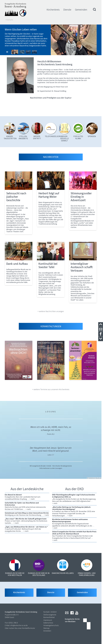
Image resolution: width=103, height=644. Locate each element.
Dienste (67, 10)
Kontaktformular (29, 627)
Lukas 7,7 (51, 453)
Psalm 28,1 (51, 432)
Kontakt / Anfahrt (50, 611)
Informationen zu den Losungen (51, 467)
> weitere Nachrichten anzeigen (51, 310)
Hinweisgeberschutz (51, 624)
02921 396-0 (13, 622)
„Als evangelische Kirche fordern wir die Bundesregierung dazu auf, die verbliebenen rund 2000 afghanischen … (74, 497)
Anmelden (47, 630)
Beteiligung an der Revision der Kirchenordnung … (27, 512)
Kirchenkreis (53, 10)
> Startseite (9, 20)
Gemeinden (81, 10)
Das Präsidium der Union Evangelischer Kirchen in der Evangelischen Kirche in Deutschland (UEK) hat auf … (74, 534)
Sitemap (46, 627)
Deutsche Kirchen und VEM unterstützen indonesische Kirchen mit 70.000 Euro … (27, 504)
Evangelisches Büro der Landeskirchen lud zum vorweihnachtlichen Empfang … (27, 495)
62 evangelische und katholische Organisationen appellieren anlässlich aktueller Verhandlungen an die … (74, 522)
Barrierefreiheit (49, 616)
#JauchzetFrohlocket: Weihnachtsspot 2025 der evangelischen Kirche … (27, 527)
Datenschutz (48, 622)
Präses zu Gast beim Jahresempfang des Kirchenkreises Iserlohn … (27, 519)
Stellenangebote (50, 613)
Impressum (48, 619)
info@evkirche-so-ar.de (19, 624)
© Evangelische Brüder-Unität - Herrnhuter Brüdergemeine (51, 464)
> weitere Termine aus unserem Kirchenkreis (51, 388)
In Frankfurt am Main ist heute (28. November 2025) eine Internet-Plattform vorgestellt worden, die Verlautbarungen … (74, 510)
